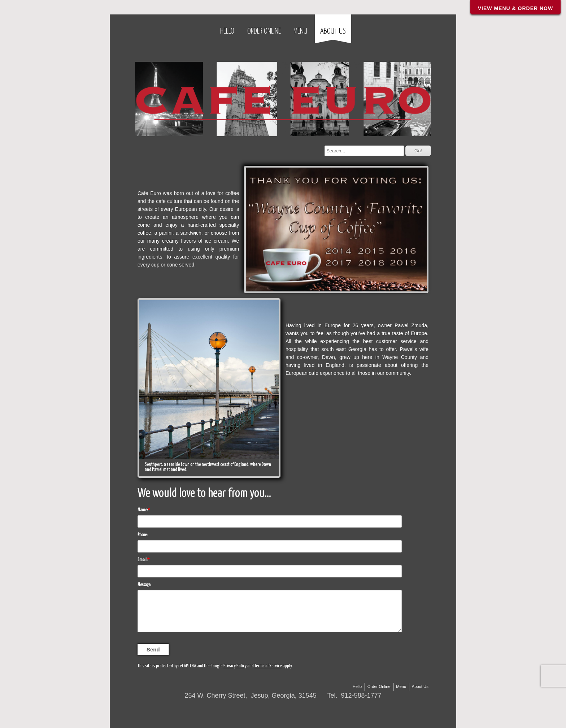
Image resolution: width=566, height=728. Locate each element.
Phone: (142, 535)
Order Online (264, 31)
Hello (227, 31)
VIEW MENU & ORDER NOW (515, 8)
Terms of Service (268, 666)
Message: (144, 585)
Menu (300, 31)
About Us (333, 31)
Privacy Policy (235, 666)
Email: (142, 560)
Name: (143, 510)
